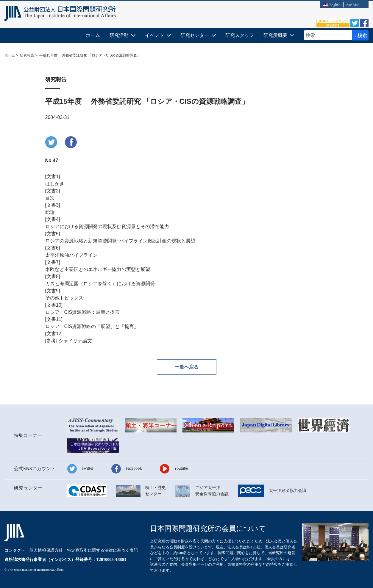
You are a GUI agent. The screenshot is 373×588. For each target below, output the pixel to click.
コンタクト (15, 550)
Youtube (181, 468)
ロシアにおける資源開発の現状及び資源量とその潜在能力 (107, 226)
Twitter (88, 468)
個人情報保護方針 (46, 550)
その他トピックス (64, 298)
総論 (50, 212)
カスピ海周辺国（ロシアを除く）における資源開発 (100, 284)
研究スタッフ (240, 35)
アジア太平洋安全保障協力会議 (212, 491)
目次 (50, 198)
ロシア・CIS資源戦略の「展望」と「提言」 (92, 326)
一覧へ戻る (187, 367)
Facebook (134, 468)
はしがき (55, 184)
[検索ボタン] (360, 35)
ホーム (93, 35)
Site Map (353, 5)
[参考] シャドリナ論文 (69, 341)
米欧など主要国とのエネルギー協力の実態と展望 (98, 269)
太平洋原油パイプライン (71, 255)
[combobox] (328, 35)
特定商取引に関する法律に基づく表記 (102, 550)
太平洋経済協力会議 (288, 491)
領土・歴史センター (155, 491)
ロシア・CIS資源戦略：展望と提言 (83, 312)
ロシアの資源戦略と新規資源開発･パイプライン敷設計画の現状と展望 (120, 241)
